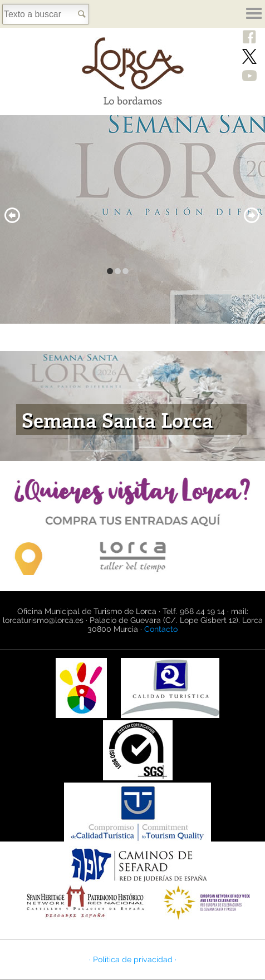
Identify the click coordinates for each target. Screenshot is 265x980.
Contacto (161, 629)
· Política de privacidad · (133, 959)
